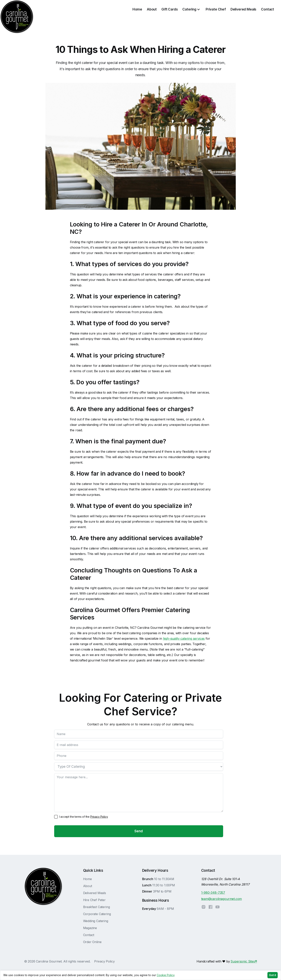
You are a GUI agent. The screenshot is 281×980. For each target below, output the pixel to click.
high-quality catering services (184, 638)
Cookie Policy (166, 975)
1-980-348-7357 (213, 893)
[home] (17, 10)
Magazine (90, 928)
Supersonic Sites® (244, 961)
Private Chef (216, 9)
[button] (192, 9)
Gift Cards (170, 9)
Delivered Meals (243, 9)
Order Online (92, 942)
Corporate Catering (97, 914)
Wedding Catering (96, 921)
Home (137, 9)
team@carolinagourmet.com (222, 899)
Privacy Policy (99, 817)
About (152, 9)
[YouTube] (217, 907)
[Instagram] (205, 907)
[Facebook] (211, 907)
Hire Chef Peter (94, 900)
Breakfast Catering (97, 907)
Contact (268, 9)
